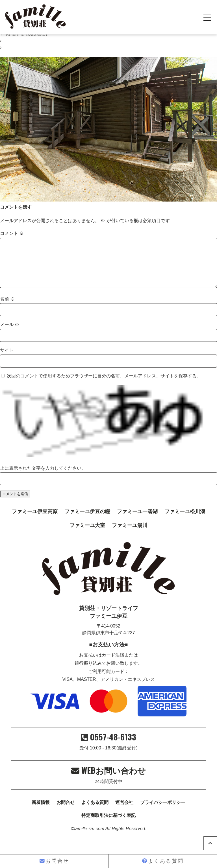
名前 (7, 308)
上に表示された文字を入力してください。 (43, 477)
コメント (12, 233)
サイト (7, 359)
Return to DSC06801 (24, 35)
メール (10, 334)
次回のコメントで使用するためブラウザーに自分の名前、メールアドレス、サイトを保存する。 (104, 385)
